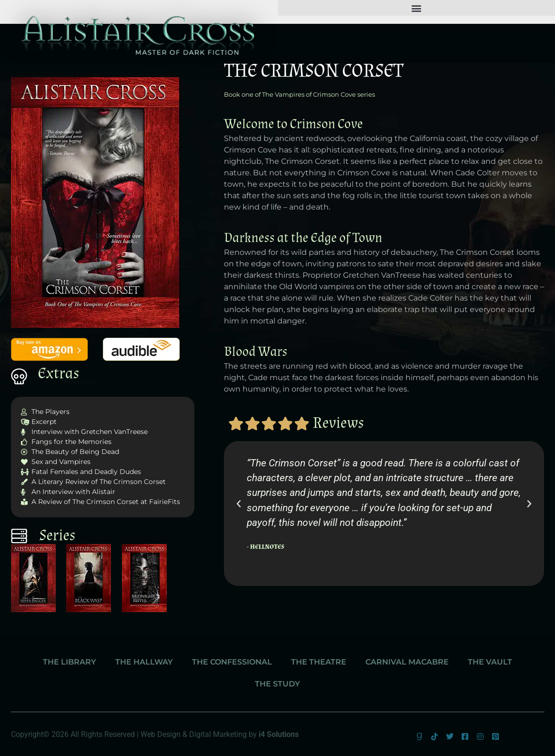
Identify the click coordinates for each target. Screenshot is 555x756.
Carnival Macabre (407, 662)
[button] (417, 8)
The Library (70, 662)
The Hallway (144, 662)
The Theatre (319, 662)
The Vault (490, 662)
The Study (277, 684)
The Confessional (232, 662)
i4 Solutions (279, 734)
